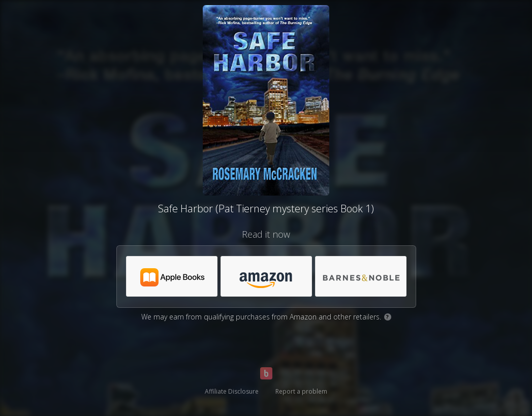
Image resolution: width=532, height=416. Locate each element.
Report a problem (301, 391)
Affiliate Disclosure (232, 391)
